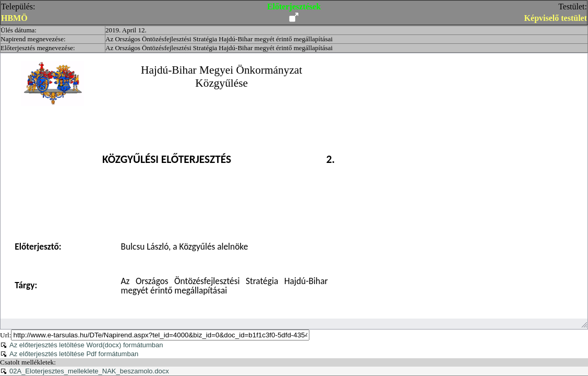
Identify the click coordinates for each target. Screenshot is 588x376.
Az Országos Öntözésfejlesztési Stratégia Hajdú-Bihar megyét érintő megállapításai (219, 39)
